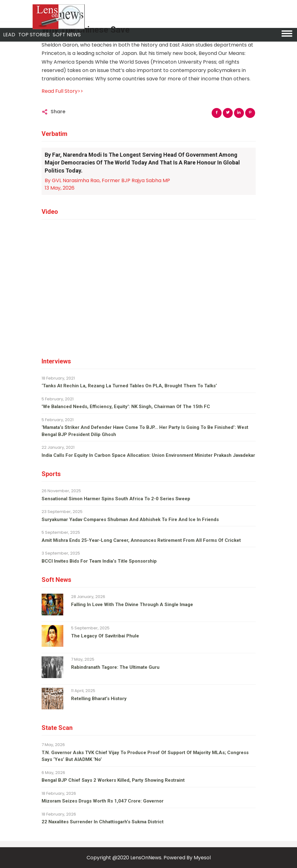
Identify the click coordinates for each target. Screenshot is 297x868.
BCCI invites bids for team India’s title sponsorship (99, 561)
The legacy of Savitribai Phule (105, 636)
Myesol (202, 858)
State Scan (57, 728)
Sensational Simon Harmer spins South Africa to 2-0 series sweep (116, 499)
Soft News (56, 580)
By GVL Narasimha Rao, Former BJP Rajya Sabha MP (107, 180)
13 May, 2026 (60, 188)
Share (58, 112)
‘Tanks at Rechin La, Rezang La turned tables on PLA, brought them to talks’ (129, 386)
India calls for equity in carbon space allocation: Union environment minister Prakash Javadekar (148, 455)
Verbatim (54, 134)
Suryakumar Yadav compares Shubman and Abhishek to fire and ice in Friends (130, 519)
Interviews (56, 361)
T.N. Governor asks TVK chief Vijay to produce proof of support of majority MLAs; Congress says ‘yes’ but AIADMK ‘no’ (145, 756)
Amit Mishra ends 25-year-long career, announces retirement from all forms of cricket (141, 540)
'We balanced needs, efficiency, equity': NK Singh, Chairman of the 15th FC (126, 407)
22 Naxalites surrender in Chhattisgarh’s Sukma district (103, 822)
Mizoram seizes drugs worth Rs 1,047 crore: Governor (103, 801)
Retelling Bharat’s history (99, 699)
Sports (51, 474)
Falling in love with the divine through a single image (132, 605)
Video (50, 212)
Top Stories (34, 35)
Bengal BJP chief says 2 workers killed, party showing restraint (113, 780)
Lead (9, 35)
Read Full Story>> (62, 91)
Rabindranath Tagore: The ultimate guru (115, 667)
